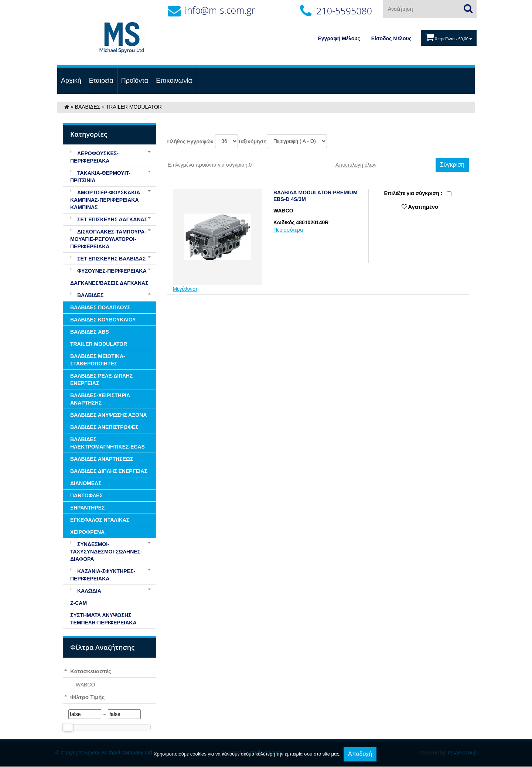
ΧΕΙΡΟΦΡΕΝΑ (87, 532)
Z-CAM (79, 603)
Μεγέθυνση (186, 289)
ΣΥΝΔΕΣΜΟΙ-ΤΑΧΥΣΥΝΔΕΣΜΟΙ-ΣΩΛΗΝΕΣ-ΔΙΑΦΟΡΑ (106, 552)
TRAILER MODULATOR (134, 107)
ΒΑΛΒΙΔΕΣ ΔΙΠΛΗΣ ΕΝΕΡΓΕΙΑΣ (109, 471)
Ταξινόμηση (252, 142)
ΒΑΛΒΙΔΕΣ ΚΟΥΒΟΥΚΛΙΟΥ (103, 320)
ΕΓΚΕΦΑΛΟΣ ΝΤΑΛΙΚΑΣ (100, 520)
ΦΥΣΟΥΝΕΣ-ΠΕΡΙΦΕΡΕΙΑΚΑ (108, 271)
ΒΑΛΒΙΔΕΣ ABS (90, 332)
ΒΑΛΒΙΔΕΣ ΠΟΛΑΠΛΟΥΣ (100, 307)
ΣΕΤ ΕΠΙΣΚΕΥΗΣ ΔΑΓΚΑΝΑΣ (109, 219)
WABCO (85, 685)
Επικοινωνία (174, 81)
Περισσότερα (288, 230)
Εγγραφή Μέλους (339, 38)
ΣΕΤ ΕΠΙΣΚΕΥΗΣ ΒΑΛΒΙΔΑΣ (108, 259)
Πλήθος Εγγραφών (191, 142)
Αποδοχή (360, 754)
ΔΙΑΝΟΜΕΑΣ (86, 483)
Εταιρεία (101, 81)
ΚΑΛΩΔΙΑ (86, 591)
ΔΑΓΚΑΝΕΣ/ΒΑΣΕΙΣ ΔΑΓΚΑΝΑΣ (109, 283)
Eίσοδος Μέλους (391, 38)
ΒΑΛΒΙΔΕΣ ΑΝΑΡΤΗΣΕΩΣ (102, 459)
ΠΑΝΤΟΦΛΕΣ (86, 495)
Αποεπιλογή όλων (356, 165)
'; (226, 141)
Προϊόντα (135, 81)
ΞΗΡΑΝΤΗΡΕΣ (87, 508)
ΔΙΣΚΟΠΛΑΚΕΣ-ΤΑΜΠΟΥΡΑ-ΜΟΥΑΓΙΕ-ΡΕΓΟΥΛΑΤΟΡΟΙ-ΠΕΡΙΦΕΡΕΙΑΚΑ (108, 239)
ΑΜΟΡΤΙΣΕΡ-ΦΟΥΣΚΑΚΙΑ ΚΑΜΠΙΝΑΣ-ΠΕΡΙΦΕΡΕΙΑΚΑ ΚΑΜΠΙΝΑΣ (105, 200)
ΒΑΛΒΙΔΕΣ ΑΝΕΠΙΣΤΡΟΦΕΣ (104, 427)
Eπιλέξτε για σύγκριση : (413, 193)
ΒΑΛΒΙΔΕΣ (88, 107)
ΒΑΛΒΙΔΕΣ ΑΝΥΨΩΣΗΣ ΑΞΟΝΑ (108, 415)
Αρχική (71, 81)
